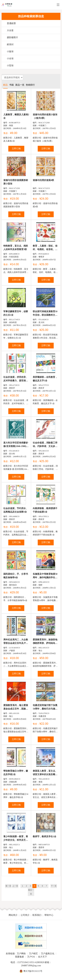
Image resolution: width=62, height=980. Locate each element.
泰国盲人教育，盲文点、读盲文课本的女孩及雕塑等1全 (45, 773)
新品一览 (20, 85)
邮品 (5, 85)
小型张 (10, 66)
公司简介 (25, 915)
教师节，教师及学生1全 (45, 837)
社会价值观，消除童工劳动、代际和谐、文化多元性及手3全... (45, 445)
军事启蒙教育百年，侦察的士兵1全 (16, 313)
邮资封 (10, 44)
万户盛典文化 (48, 954)
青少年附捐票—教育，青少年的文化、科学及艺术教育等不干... (16, 839)
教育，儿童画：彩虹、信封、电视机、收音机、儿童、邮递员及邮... (45, 248)
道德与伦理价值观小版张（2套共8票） (45, 116)
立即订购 (16, 149)
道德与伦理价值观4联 (43, 180)
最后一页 (31, 892)
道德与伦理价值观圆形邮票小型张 (16, 182)
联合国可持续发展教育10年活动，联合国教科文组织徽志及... (45, 314)
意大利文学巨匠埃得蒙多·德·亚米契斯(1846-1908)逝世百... (16, 445)
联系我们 (37, 915)
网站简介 (13, 915)
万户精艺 (33, 954)
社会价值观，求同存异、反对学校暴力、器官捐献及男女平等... (16, 379)
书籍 (12, 85)
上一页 (15, 886)
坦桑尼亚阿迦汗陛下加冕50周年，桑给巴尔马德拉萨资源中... (45, 707)
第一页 (8, 886)
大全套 (10, 30)
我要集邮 (19, 957)
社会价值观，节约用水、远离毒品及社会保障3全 (16, 510)
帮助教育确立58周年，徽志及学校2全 (16, 773)
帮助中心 (49, 915)
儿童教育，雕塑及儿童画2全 (16, 116)
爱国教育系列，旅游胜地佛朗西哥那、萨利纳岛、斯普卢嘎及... (45, 642)
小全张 (10, 59)
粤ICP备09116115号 (33, 971)
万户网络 (21, 954)
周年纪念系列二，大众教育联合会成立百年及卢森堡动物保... (16, 642)
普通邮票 (11, 23)
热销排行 (30, 85)
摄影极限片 (12, 37)
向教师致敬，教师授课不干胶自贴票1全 (45, 510)
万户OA (31, 957)
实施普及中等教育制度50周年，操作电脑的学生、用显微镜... (45, 576)
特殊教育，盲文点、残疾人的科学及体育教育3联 (16, 248)
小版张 (10, 51)
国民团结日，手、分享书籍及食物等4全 (16, 576)
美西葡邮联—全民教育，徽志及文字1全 (45, 379)
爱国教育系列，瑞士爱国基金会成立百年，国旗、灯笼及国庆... (16, 707)
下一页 (54, 886)
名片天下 (43, 957)
